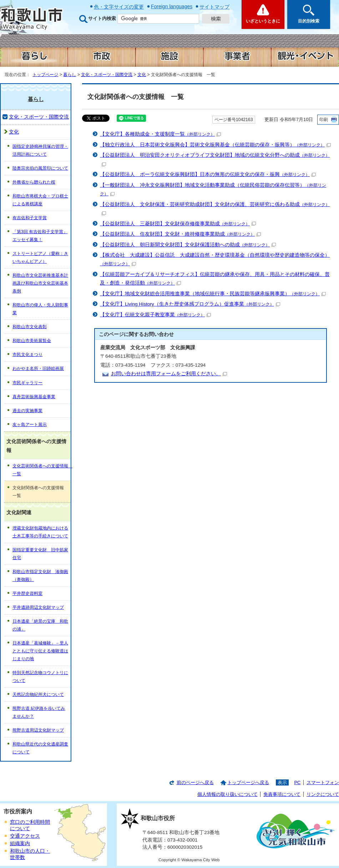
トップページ (45, 75)
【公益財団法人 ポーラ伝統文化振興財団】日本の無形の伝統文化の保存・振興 (208, 174)
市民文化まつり (27, 355)
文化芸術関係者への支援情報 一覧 (42, 470)
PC (297, 782)
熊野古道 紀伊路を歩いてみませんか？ (39, 712)
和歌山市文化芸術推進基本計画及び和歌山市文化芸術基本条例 (40, 283)
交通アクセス (25, 836)
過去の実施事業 (27, 411)
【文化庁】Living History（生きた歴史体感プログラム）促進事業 (190, 304)
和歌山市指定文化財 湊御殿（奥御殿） (40, 576)
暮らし (70, 75)
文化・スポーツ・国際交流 (107, 75)
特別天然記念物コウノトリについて (40, 677)
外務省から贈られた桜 (34, 182)
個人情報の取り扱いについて (227, 794)
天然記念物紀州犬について (38, 694)
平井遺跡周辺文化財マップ (38, 607)
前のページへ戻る (195, 782)
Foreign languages (172, 6)
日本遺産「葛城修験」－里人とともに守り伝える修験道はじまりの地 (40, 651)
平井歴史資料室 (27, 593)
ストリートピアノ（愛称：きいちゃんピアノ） (40, 257)
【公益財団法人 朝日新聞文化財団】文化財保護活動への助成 (188, 245)
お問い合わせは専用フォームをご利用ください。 (169, 374)
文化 (142, 75)
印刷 (324, 120)
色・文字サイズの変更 (119, 7)
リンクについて (323, 794)
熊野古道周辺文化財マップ (38, 730)
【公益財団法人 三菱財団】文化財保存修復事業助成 (178, 224)
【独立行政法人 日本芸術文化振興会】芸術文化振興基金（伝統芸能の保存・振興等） (215, 145)
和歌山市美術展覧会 (32, 341)
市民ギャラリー (27, 383)
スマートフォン (323, 782)
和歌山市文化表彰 (30, 327)
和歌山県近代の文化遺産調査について (40, 748)
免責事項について (282, 794)
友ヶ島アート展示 (30, 425)
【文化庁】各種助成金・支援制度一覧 (160, 134)
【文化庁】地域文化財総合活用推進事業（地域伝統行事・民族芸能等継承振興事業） (213, 294)
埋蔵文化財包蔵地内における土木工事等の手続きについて (40, 532)
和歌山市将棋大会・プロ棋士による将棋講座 (40, 200)
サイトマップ (214, 7)
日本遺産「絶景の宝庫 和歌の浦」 (40, 625)
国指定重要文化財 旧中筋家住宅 (40, 554)
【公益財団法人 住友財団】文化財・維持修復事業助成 (180, 234)
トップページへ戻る (248, 782)
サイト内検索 (102, 18)
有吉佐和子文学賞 (30, 218)
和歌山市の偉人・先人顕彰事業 (40, 309)
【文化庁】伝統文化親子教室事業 (155, 315)
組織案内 (20, 844)
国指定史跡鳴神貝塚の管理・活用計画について (40, 150)
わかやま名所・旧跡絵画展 (38, 368)
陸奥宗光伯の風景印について (40, 168)
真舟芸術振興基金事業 (34, 397)
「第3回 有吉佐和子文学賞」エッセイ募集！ (40, 236)
